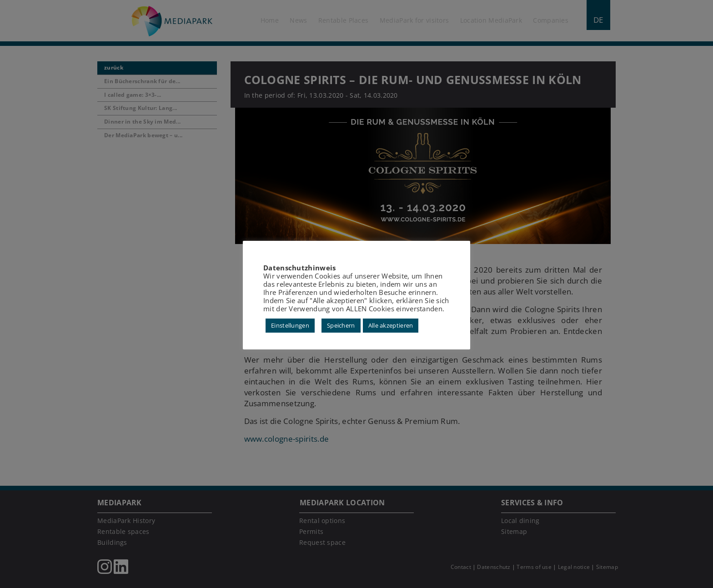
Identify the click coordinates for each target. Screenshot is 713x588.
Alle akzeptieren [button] (391, 325)
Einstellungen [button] (290, 325)
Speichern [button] (341, 325)
